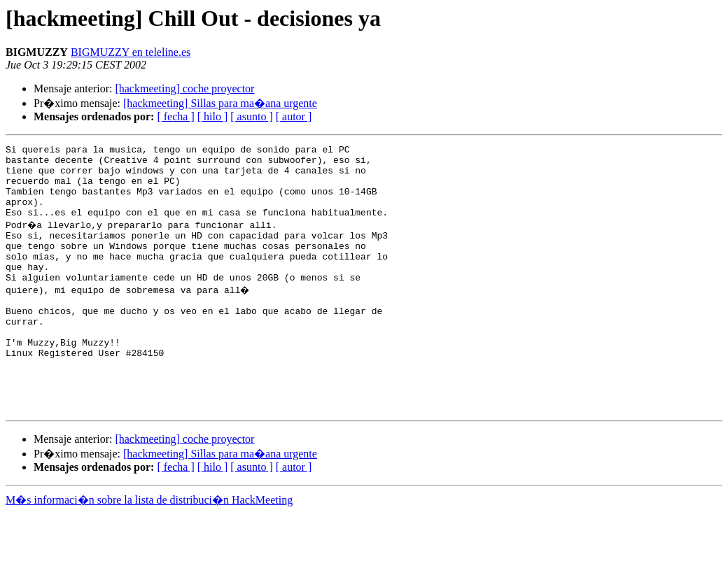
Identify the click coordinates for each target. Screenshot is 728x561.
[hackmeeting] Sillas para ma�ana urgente (220, 103)
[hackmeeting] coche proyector (184, 88)
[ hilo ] (213, 116)
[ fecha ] (175, 116)
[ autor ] (294, 116)
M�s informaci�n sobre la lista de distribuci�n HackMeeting (149, 548)
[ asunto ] (251, 116)
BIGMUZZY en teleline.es (131, 52)
